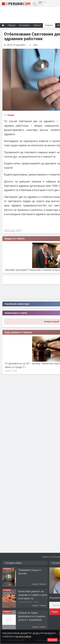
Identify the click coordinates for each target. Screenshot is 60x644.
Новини (49, 25)
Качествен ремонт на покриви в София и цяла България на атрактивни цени (33, 597)
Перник (11, 115)
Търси (54, 612)
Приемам (52, 640)
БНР (19, 231)
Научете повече (23, 636)
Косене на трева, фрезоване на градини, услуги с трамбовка (32, 616)
